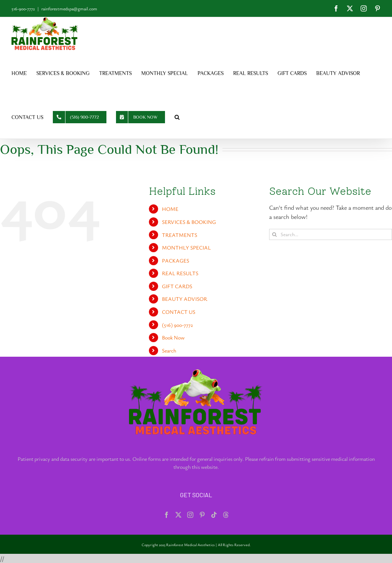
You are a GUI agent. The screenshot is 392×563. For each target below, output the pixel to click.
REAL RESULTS (180, 273)
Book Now (173, 337)
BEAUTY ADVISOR (185, 299)
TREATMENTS (180, 235)
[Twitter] (178, 515)
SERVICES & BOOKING (189, 222)
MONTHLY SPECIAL (186, 247)
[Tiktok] (214, 515)
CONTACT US (179, 312)
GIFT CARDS (177, 286)
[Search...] (331, 234)
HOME (170, 209)
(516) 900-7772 (177, 325)
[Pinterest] (202, 515)
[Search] (275, 234)
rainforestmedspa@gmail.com (69, 8)
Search (169, 350)
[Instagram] (190, 515)
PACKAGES (176, 260)
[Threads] (226, 515)
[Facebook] (167, 515)
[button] (177, 117)
